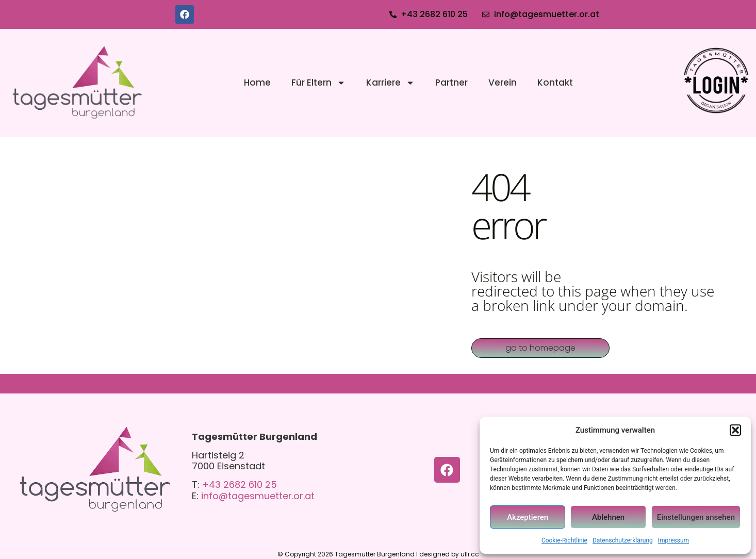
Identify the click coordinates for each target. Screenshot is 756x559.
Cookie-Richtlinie (564, 540)
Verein (503, 83)
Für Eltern (318, 83)
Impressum (673, 540)
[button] (735, 430)
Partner (451, 83)
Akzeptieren (528, 517)
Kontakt (555, 83)
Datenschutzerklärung (623, 540)
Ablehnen (608, 517)
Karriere (390, 83)
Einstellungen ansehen (696, 517)
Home (257, 83)
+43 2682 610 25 (240, 484)
